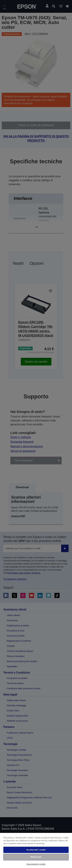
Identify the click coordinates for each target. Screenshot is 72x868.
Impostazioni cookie (36, 864)
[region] (36, 850)
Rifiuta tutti (36, 857)
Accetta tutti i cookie (36, 850)
